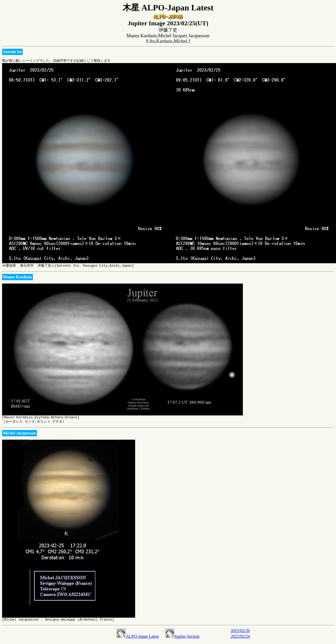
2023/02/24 (240, 639)
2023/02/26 (240, 633)
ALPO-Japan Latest (138, 639)
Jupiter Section (182, 639)
